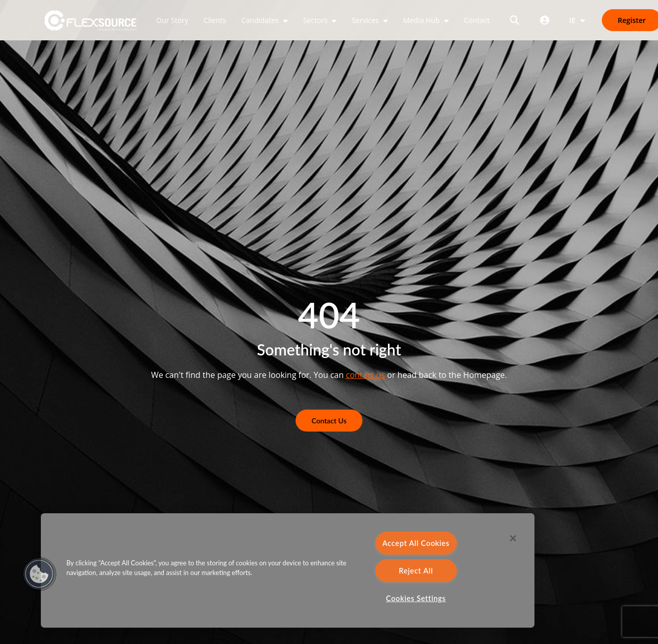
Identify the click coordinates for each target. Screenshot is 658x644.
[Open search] (515, 20)
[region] (288, 570)
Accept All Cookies (416, 543)
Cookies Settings (416, 598)
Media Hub (422, 20)
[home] (91, 20)
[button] (39, 574)
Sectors (316, 20)
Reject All (416, 571)
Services (366, 20)
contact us (365, 375)
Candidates (261, 20)
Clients (215, 20)
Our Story (172, 20)
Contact (477, 20)
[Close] (513, 538)
